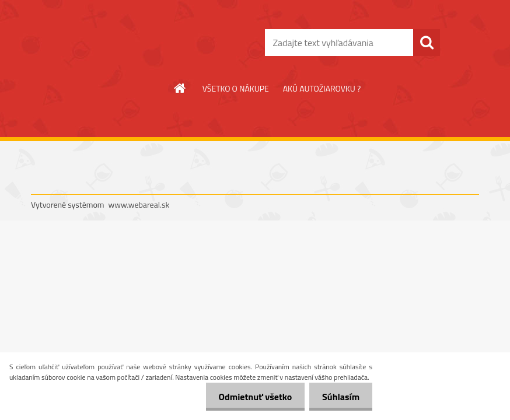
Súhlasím (339, 397)
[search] (427, 43)
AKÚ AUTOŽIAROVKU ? (322, 88)
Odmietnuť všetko (250, 397)
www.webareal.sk (139, 204)
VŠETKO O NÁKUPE (236, 88)
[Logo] (111, 43)
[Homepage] (180, 88)
